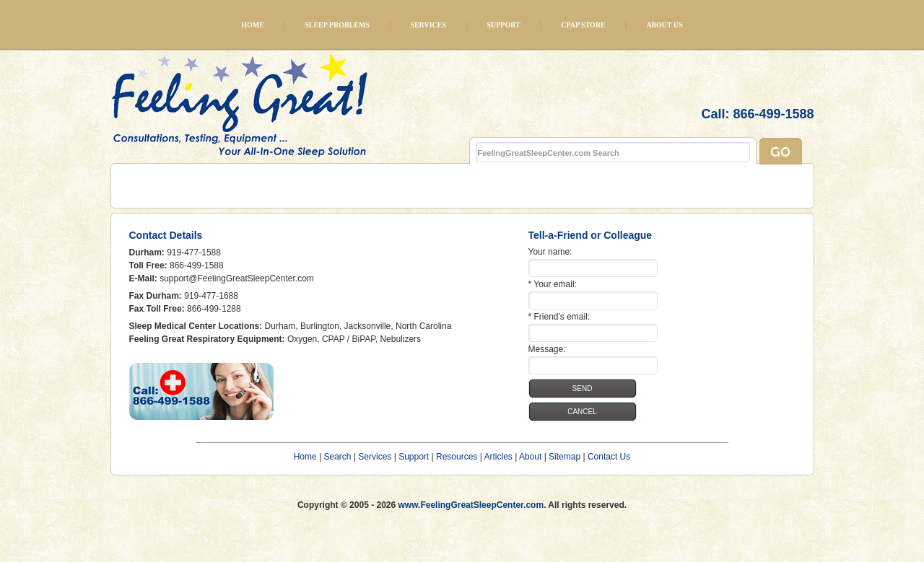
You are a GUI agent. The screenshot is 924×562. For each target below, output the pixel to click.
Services (428, 25)
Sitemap (565, 457)
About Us (664, 25)
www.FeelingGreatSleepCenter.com (471, 505)
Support (503, 25)
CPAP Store (583, 25)
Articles (498, 457)
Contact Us (609, 457)
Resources (457, 457)
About (530, 457)
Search (338, 457)
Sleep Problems (337, 25)
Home (253, 25)
